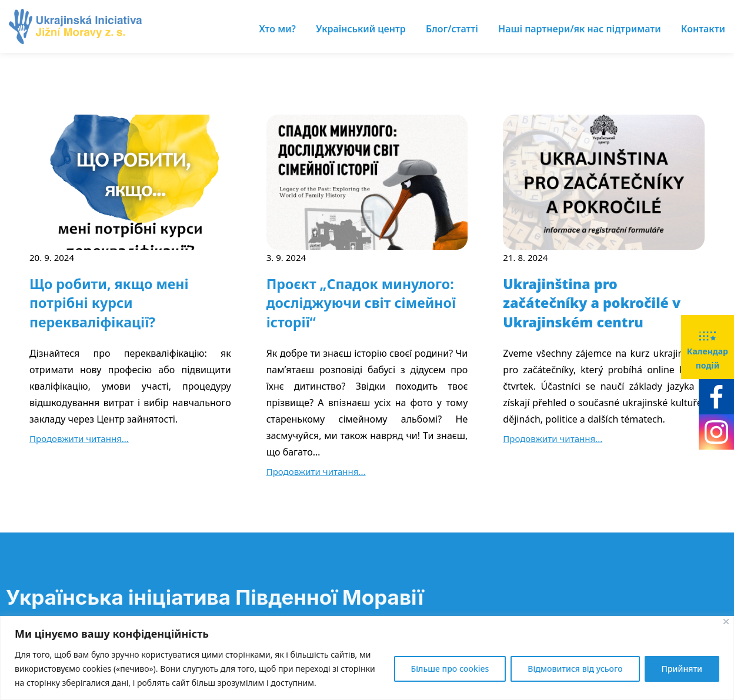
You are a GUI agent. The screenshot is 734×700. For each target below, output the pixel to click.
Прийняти (682, 669)
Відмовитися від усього (575, 669)
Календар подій (708, 346)
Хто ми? (278, 29)
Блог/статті (452, 29)
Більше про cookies (450, 669)
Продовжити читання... (79, 438)
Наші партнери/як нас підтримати (580, 29)
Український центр (361, 29)
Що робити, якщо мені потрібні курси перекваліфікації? (109, 303)
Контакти (703, 29)
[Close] (726, 622)
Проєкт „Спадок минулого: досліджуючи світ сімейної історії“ (361, 303)
